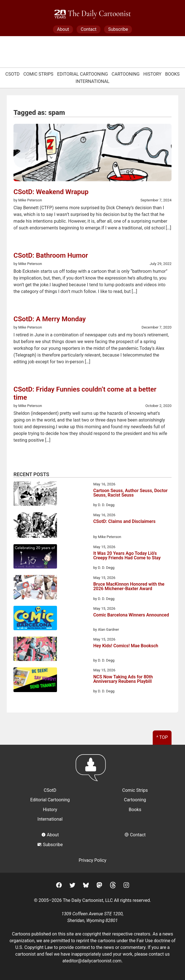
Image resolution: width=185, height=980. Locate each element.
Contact (88, 29)
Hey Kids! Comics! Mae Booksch (126, 646)
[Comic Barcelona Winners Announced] (35, 619)
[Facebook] (59, 886)
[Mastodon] (99, 886)
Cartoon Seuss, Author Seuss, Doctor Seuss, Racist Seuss (130, 493)
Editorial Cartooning (82, 74)
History (152, 74)
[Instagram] (126, 886)
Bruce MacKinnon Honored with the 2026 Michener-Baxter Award (129, 587)
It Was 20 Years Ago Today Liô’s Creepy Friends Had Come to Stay (127, 556)
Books (172, 74)
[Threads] (113, 886)
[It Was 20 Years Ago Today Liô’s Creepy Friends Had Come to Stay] (35, 557)
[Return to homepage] (92, 770)
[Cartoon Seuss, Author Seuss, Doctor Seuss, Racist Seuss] (35, 495)
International (92, 81)
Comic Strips (38, 74)
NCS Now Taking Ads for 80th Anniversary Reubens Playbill (123, 679)
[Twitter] (72, 886)
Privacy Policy (92, 860)
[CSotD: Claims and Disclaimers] (35, 526)
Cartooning (126, 74)
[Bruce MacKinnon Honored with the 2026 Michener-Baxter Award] (35, 588)
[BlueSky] (86, 886)
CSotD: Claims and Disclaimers (124, 522)
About (63, 29)
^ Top (162, 737)
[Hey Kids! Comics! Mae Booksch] (35, 650)
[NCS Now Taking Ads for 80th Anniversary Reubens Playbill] (35, 681)
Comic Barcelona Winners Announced (131, 615)
